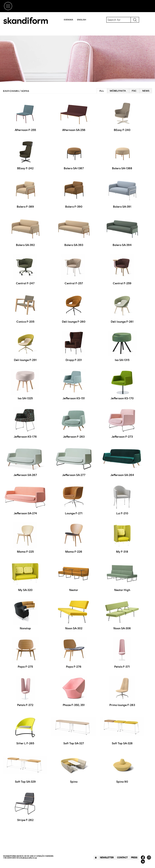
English (82, 20)
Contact (122, 858)
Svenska (68, 20)
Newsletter (107, 858)
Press (134, 858)
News (146, 91)
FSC (134, 91)
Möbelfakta (118, 91)
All (102, 91)
